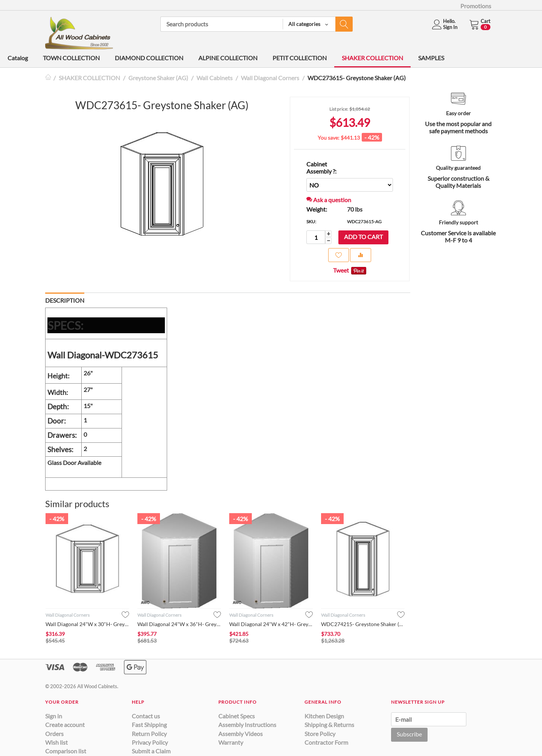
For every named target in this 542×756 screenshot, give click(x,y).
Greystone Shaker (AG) (158, 78)
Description (65, 300)
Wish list (56, 742)
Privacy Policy (150, 742)
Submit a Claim (151, 751)
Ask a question (329, 200)
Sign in (54, 716)
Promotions (476, 6)
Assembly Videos (241, 734)
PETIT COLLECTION (300, 58)
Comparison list (66, 751)
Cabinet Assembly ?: (321, 168)
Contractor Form (326, 742)
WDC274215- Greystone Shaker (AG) (363, 624)
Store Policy (320, 734)
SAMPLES (431, 58)
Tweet (341, 270)
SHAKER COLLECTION (372, 58)
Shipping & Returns (329, 725)
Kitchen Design (324, 716)
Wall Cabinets (215, 78)
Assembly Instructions (247, 725)
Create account (65, 725)
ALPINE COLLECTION (228, 58)
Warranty (231, 742)
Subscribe (409, 734)
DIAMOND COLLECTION (149, 58)
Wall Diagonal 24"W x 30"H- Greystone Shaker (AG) (87, 624)
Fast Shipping (149, 725)
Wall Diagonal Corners (270, 78)
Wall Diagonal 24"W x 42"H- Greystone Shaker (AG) (271, 624)
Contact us (146, 716)
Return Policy (149, 734)
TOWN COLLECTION (71, 58)
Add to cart (363, 237)
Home (48, 78)
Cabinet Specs (237, 716)
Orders (54, 734)
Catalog (18, 58)
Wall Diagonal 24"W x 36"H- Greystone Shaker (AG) (179, 624)
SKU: (311, 222)
